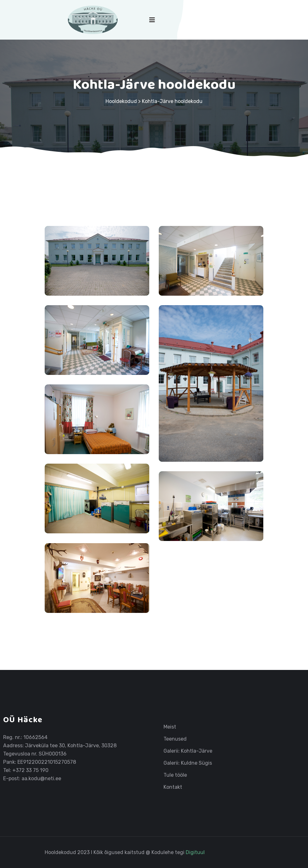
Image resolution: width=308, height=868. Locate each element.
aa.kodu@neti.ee (41, 778)
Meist (170, 727)
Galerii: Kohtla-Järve (188, 751)
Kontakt (173, 787)
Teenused (175, 739)
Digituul (195, 852)
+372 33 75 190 (30, 770)
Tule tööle (175, 775)
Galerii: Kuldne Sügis (188, 763)
